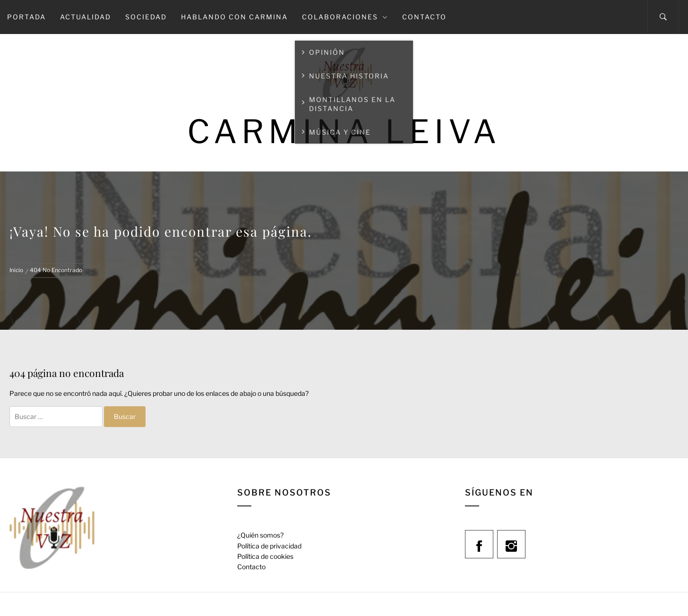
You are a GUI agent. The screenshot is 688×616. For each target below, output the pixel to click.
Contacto (424, 17)
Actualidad (86, 17)
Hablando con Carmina (234, 17)
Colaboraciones (345, 17)
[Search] (663, 17)
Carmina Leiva (344, 132)
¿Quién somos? (260, 535)
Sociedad (146, 17)
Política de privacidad (269, 546)
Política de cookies (265, 556)
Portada (26, 17)
